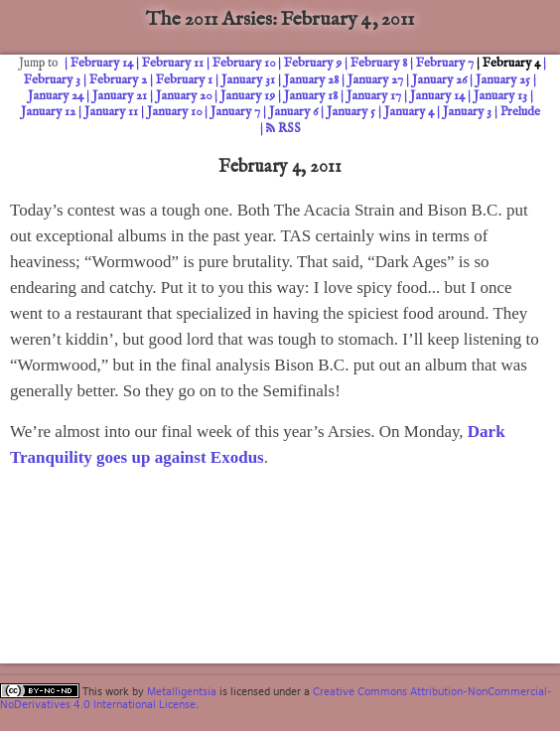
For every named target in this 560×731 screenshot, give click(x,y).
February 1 (184, 80)
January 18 (311, 96)
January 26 (439, 80)
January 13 (500, 96)
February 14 (102, 63)
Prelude (520, 112)
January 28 (311, 80)
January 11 (111, 112)
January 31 (248, 80)
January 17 (374, 96)
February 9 (313, 63)
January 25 (503, 80)
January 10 (174, 112)
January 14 (437, 96)
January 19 (248, 96)
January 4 (409, 112)
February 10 (244, 63)
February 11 (173, 63)
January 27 (375, 80)
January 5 (351, 112)
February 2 (118, 80)
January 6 (293, 112)
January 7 (235, 112)
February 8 (379, 63)
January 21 (120, 96)
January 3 (467, 112)
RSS (283, 129)
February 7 (445, 63)
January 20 (184, 96)
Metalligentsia (182, 691)
